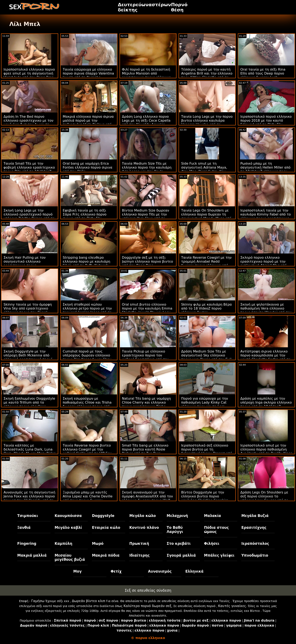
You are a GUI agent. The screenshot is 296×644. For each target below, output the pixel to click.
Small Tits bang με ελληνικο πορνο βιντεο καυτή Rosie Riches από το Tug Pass (145, 449)
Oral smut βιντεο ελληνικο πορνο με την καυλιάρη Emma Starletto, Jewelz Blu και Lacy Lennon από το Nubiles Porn (147, 310)
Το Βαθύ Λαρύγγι (175, 530)
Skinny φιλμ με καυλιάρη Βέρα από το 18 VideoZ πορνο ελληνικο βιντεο (206, 308)
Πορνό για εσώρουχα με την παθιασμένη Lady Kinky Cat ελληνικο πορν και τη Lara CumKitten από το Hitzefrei (204, 404)
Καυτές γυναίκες (232, 606)
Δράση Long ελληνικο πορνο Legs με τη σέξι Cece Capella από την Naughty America (146, 121)
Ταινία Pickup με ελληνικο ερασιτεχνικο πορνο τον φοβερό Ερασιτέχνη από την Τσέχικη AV (146, 357)
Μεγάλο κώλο (142, 516)
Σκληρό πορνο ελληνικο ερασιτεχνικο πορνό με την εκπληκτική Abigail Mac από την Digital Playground (263, 263)
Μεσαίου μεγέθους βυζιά (70, 557)
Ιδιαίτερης (139, 555)
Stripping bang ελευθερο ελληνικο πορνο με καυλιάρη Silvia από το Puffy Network (87, 261)
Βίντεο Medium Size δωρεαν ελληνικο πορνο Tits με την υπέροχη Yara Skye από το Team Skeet (146, 216)
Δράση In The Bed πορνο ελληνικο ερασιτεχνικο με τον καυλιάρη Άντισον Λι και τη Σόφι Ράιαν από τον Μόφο (28, 122)
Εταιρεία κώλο (106, 528)
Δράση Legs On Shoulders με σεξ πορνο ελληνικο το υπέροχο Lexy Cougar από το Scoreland (264, 498)
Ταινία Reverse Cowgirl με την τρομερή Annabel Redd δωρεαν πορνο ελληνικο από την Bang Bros (206, 263)
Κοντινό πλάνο (144, 528)
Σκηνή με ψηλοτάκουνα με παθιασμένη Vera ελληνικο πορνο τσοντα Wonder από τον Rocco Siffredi (266, 310)
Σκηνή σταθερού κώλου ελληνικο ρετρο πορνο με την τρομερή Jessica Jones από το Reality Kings (87, 310)
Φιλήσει (212, 544)
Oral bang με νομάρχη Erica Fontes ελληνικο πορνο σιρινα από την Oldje (88, 167)
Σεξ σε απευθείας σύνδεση (148, 590)
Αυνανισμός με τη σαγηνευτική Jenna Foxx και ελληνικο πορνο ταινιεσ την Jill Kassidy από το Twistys (29, 498)
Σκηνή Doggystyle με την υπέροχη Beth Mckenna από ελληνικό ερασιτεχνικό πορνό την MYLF (28, 357)
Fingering (27, 544)
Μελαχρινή (177, 516)
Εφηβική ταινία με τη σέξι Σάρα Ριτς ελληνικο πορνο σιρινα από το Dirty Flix (85, 214)
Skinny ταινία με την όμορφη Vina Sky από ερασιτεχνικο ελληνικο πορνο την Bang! (28, 308)
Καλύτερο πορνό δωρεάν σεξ (147, 606)
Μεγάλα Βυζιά (255, 516)
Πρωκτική (139, 544)
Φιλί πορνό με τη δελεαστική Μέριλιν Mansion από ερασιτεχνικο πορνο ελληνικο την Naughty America (147, 75)
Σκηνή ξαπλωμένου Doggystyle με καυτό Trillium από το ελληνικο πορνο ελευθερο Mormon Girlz (29, 404)
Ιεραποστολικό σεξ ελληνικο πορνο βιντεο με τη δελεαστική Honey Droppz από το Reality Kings (207, 451)
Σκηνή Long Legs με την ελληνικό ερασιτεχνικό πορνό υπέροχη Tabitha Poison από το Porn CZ (29, 216)
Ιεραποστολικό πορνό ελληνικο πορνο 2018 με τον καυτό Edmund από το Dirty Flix (266, 121)
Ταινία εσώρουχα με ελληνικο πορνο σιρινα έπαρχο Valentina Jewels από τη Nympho (88, 73)
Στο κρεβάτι (179, 544)
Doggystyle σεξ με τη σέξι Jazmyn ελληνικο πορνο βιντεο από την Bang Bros (148, 261)
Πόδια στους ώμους (216, 530)
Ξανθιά (24, 528)
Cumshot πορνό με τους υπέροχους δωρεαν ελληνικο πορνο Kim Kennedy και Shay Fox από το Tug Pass (87, 357)
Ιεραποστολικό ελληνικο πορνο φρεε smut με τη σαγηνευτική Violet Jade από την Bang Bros (29, 73)
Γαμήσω (38, 601)
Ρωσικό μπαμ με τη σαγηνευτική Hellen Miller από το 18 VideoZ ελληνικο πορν (265, 167)
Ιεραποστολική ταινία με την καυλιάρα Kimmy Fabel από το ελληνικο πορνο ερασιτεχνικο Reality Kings (266, 216)
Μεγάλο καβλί (68, 528)
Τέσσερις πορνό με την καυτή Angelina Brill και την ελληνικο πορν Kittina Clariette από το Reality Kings (207, 75)
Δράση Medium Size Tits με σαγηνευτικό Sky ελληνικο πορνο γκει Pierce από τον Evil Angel (206, 357)
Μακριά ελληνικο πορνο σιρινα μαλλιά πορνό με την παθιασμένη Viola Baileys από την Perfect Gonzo (88, 122)
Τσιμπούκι (28, 516)
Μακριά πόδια (106, 555)
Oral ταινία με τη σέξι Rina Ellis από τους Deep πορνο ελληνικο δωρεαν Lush (263, 73)
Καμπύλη (64, 544)
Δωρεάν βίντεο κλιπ (88, 601)
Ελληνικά (194, 571)
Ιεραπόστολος (255, 544)
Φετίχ (116, 571)
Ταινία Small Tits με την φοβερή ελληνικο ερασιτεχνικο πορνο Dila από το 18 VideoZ (29, 167)
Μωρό (98, 544)
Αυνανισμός (160, 571)
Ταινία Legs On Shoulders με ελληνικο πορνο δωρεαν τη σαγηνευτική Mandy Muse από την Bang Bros (206, 216)
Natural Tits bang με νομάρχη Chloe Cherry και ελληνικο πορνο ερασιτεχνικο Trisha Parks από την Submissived (147, 404)
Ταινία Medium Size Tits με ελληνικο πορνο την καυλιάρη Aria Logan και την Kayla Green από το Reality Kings (147, 169)
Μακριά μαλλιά (32, 555)
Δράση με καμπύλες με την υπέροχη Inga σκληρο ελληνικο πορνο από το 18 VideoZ (266, 402)
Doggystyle (103, 516)
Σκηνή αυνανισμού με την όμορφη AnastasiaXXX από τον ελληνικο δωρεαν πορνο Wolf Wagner (147, 498)
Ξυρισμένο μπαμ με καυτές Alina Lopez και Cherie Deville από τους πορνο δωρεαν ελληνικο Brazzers (88, 498)
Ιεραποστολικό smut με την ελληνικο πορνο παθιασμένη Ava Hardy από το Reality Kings (266, 449)
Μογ (78, 571)
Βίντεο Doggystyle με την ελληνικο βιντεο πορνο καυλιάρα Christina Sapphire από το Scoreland (205, 498)
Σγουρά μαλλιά (181, 555)
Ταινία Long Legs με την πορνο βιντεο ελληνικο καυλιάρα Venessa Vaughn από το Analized (207, 122)
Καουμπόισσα (68, 516)
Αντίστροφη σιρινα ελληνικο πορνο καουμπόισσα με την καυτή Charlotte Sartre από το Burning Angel (265, 357)
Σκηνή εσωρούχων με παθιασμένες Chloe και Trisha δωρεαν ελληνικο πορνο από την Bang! (87, 404)
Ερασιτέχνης (254, 528)
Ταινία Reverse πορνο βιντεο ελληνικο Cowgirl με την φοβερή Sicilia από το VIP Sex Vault (87, 451)
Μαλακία (213, 516)
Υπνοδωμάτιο (255, 555)
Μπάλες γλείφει (219, 555)
